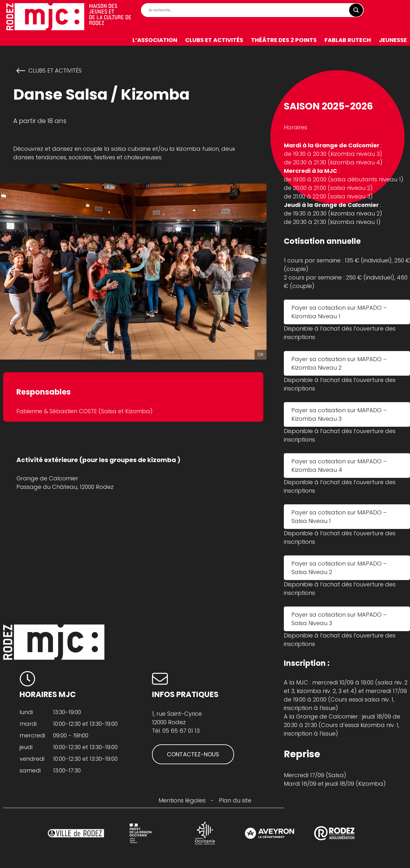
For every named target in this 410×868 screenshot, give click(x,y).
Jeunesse (393, 40)
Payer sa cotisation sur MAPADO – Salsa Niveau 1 (339, 517)
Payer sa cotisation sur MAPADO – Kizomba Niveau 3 (339, 414)
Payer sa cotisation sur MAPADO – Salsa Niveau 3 (339, 619)
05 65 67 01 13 (181, 731)
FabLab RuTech (348, 40)
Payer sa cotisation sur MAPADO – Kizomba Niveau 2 (339, 363)
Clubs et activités (214, 40)
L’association (155, 40)
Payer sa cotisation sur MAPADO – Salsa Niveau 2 (339, 568)
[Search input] (254, 10)
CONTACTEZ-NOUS (193, 754)
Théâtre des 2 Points (284, 40)
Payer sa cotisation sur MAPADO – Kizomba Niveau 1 (339, 312)
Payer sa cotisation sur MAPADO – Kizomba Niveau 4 (339, 466)
